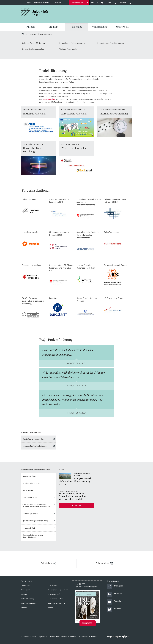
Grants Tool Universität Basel (34, 439)
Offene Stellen (53, 585)
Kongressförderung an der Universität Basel (33, 536)
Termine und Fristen (55, 599)
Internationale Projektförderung (111, 43)
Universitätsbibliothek (29, 603)
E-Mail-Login (25, 585)
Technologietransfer (30, 514)
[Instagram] (115, 587)
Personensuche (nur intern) (58, 590)
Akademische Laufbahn (32, 483)
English (29, 3)
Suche (108, 4)
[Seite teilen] (49, 563)
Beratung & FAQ (29, 528)
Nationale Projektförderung (33, 43)
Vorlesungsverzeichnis (56, 603)
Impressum (43, 637)
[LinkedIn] (114, 594)
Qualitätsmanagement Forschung (35, 521)
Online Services (26, 590)
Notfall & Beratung (27, 599)
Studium (53, 27)
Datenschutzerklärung (58, 637)
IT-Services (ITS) (54, 594)
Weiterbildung (99, 27)
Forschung (76, 27)
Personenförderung (30, 497)
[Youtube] (114, 602)
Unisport (24, 608)
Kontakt (94, 637)
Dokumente (59, 3)
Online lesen (88, 623)
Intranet (51, 608)
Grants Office (50, 99)
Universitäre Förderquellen (33, 49)
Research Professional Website (34, 446)
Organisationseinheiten (43, 3)
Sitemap (73, 637)
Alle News (76, 506)
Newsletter (83, 637)
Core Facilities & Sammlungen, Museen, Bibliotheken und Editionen (36, 506)
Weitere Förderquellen (69, 49)
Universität (122, 27)
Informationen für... (78, 3)
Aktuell (31, 27)
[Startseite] (23, 34)
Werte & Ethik (28, 490)
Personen (122, 4)
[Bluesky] (114, 610)
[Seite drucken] (104, 563)
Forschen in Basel (29, 476)
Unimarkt (24, 594)
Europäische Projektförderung (72, 43)
